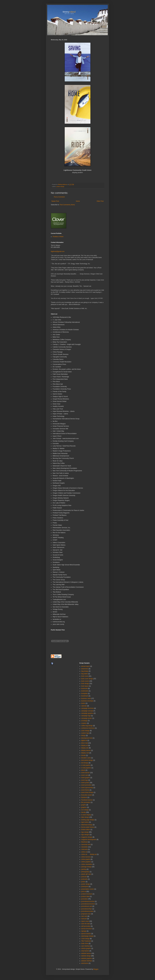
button (83, 703)
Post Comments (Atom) (67, 205)
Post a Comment (59, 197)
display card (85, 753)
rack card (84, 916)
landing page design (88, 820)
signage (84, 931)
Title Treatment (86, 941)
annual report (86, 666)
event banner (85, 773)
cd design (84, 721)
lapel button (85, 822)
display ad (85, 745)
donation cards (86, 758)
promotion (84, 899)
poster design (60, 186)
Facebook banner (87, 800)
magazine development (89, 840)
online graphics (86, 862)
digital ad (84, 740)
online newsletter (87, 864)
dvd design (85, 763)
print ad (84, 891)
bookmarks (85, 691)
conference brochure (88, 728)
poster (83, 882)
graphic (84, 805)
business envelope (87, 701)
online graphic (86, 859)
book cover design (87, 679)
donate (83, 755)
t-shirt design (85, 939)
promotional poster (87, 911)
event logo (85, 780)
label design (85, 817)
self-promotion (86, 926)
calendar (84, 706)
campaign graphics (87, 713)
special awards (86, 934)
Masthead (84, 842)
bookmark (84, 689)
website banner (86, 953)
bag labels (85, 674)
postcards (84, 879)
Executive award (87, 795)
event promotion (86, 785)
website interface (87, 961)
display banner (86, 750)
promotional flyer (87, 909)
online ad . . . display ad (89, 854)
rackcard (84, 919)
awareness (85, 669)
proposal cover (86, 914)
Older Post (100, 201)
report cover (85, 921)
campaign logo (86, 716)
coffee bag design (87, 726)
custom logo (85, 733)
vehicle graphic (86, 948)
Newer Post (55, 201)
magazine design (87, 837)
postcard (84, 877)
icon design (85, 810)
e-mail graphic (86, 765)
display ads (85, 748)
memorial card (86, 845)
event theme (85, 790)
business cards (86, 698)
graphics (84, 807)
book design (85, 684)
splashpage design (87, 936)
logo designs (85, 835)
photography (85, 872)
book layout (85, 686)
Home (78, 201)
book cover (85, 676)
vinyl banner (85, 951)
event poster (85, 783)
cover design (85, 731)
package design (86, 867)
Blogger (96, 969)
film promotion (86, 802)
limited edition (86, 830)
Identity (84, 812)
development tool (87, 738)
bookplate (84, 693)
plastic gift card (86, 874)
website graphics (87, 958)
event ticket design (87, 792)
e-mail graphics (86, 768)
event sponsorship (87, 788)
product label (85, 896)
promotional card (87, 906)
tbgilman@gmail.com (58, 251)
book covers (85, 681)
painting (84, 869)
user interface (86, 946)
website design (86, 956)
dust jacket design (87, 760)
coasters (84, 723)
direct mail (85, 743)
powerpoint (85, 887)
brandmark (85, 696)
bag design (85, 671)
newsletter (85, 847)
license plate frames (88, 827)
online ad (84, 852)
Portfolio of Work (58, 237)
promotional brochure (88, 904)
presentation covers (88, 889)
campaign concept (87, 711)
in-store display (86, 815)
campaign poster (87, 718)
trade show (85, 943)
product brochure (87, 894)
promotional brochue (88, 901)
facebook (84, 797)
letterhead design (87, 825)
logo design (85, 832)
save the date (86, 924)
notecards (84, 849)
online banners (86, 857)
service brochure (87, 929)
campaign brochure (87, 708)
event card (85, 775)
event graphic (86, 778)
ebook (83, 770)
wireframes (85, 963)
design (83, 735)
